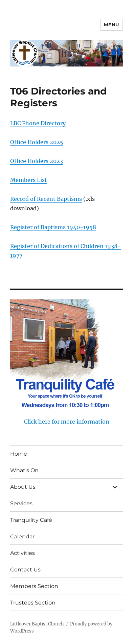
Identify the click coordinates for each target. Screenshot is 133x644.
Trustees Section (33, 603)
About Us (23, 487)
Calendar (22, 536)
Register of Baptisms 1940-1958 (53, 227)
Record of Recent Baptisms (46, 199)
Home (19, 454)
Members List (29, 180)
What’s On (24, 470)
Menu (111, 25)
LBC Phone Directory (38, 123)
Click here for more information (67, 422)
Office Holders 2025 (37, 142)
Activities (23, 553)
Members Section (34, 586)
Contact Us (25, 570)
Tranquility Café (31, 520)
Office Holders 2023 (37, 161)
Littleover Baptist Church (37, 624)
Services (21, 503)
